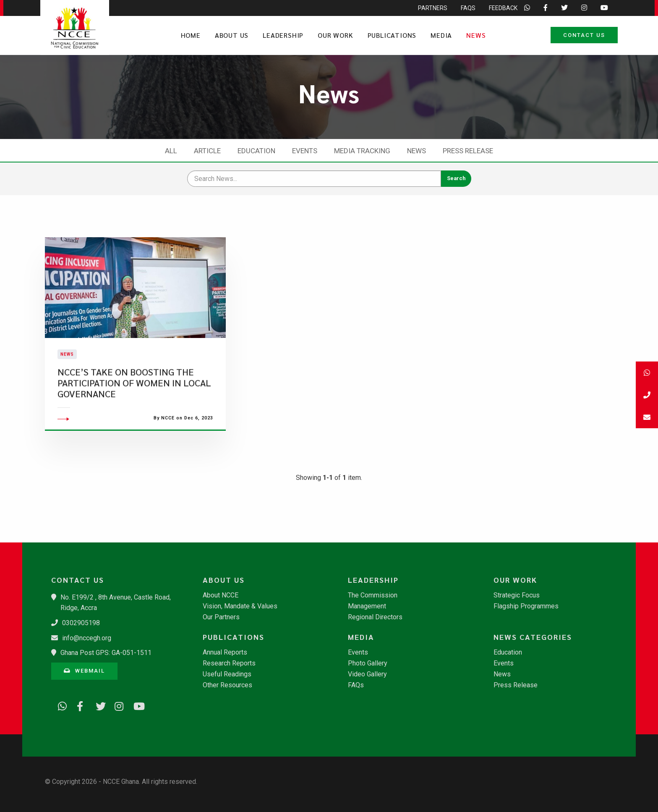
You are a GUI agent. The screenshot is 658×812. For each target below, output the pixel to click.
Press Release (468, 151)
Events (305, 151)
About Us (232, 35)
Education (256, 151)
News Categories (533, 637)
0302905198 (81, 623)
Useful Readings (227, 674)
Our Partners (221, 617)
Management (367, 606)
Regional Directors (375, 617)
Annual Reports (225, 652)
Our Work (335, 35)
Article (207, 151)
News (476, 35)
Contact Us (584, 35)
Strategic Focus (517, 595)
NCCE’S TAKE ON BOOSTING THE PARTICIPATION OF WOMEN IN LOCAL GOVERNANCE (134, 406)
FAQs (356, 685)
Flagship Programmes (526, 606)
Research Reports (229, 663)
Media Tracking (362, 151)
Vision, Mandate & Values (240, 606)
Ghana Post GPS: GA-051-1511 (106, 653)
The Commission (373, 595)
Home (191, 35)
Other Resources (227, 685)
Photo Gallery (368, 663)
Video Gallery (367, 674)
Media (441, 35)
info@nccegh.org (87, 638)
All (171, 151)
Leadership (283, 35)
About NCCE (221, 595)
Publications (392, 35)
